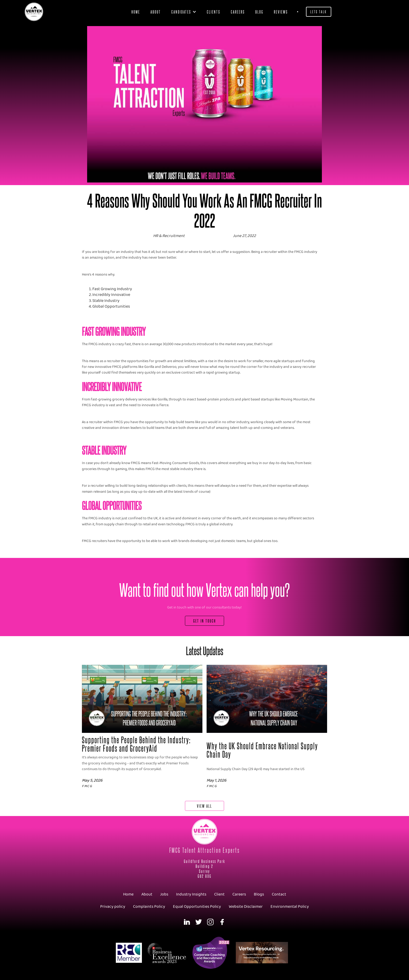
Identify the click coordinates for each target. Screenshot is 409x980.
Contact (279, 894)
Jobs (164, 894)
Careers (238, 12)
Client (219, 894)
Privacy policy (113, 907)
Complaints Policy (149, 907)
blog (259, 12)
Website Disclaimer (246, 907)
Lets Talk (319, 12)
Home (136, 12)
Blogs (259, 894)
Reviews (281, 12)
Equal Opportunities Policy (197, 907)
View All (204, 806)
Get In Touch (205, 621)
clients (214, 12)
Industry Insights (191, 894)
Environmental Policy (290, 907)
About (156, 12)
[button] (184, 12)
